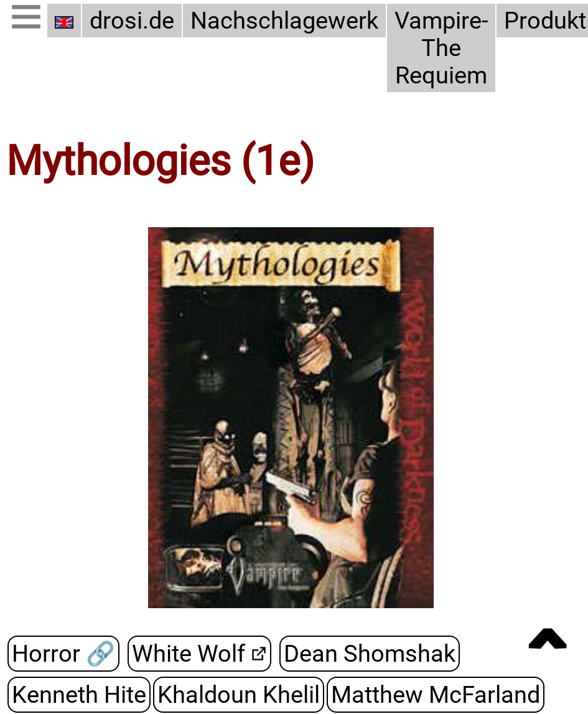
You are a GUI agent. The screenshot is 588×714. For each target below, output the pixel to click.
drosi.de (132, 21)
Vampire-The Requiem (441, 48)
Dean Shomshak (370, 654)
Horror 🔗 (63, 654)
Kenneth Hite (79, 695)
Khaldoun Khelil (239, 695)
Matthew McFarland (436, 695)
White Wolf (189, 654)
